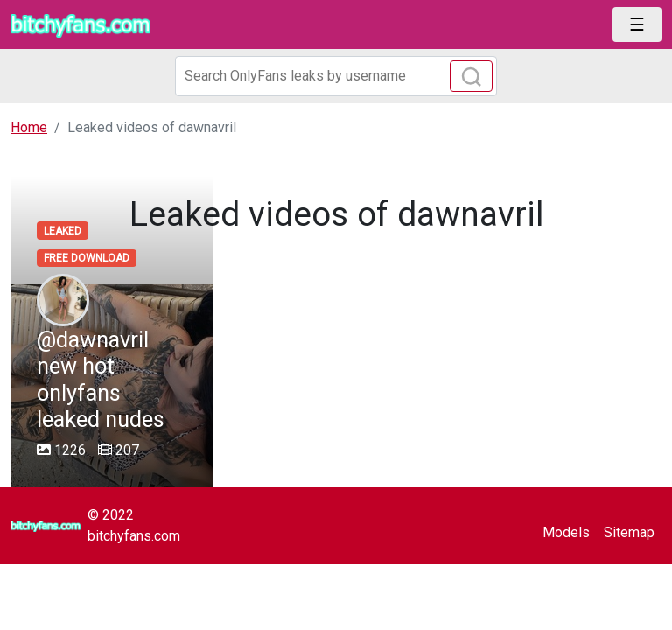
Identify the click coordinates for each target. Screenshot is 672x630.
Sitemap (629, 532)
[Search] (336, 76)
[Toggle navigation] (637, 24)
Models (566, 532)
